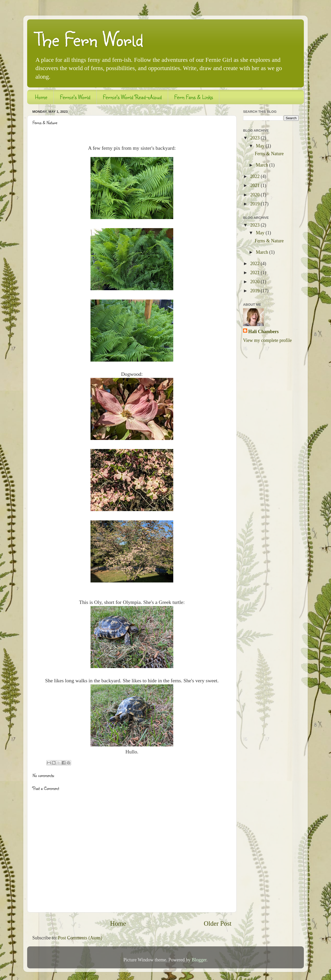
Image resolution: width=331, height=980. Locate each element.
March (262, 165)
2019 (256, 204)
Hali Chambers (264, 332)
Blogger (199, 960)
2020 (256, 195)
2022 (256, 176)
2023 (256, 138)
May (261, 146)
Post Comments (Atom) (80, 938)
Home (41, 97)
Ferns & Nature (269, 154)
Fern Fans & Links (194, 97)
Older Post (218, 923)
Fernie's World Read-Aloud (132, 97)
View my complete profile (267, 340)
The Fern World (89, 39)
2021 (256, 185)
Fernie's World (75, 97)
